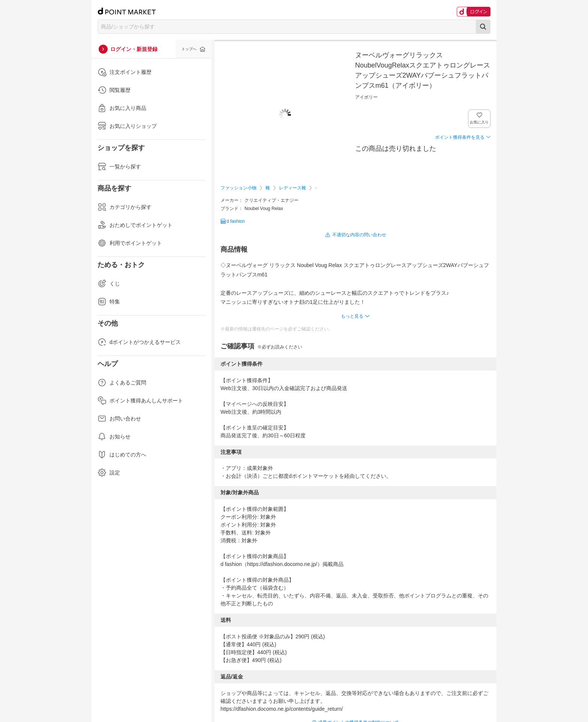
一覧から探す (119, 167)
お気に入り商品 (122, 108)
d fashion (236, 221)
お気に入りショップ (127, 126)
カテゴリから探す (124, 207)
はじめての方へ (122, 455)
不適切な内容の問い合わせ (359, 235)
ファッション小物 (238, 188)
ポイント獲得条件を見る (460, 137)
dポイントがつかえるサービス (139, 342)
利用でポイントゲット (130, 243)
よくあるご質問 (122, 383)
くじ (109, 284)
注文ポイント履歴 (124, 72)
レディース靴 (292, 188)
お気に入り (479, 122)
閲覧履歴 (114, 90)
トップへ (189, 49)
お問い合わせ (119, 419)
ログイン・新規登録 (134, 49)
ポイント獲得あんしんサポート (140, 401)
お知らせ (114, 437)
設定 (109, 473)
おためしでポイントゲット (135, 225)
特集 (109, 302)
